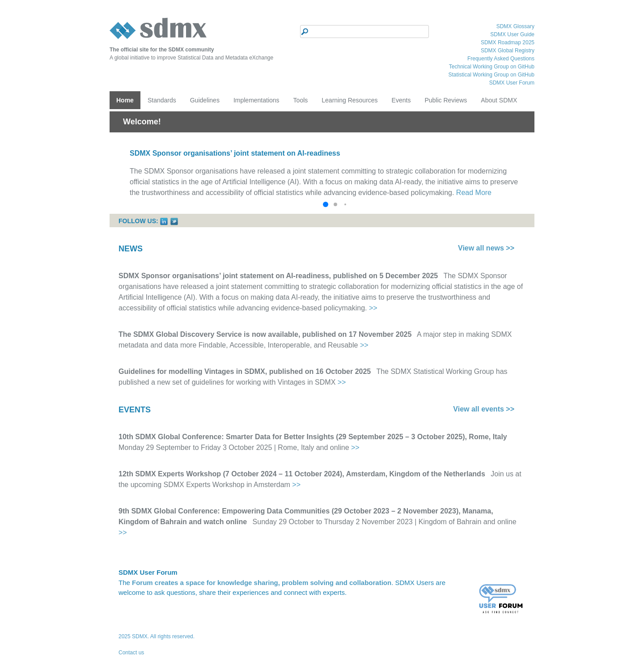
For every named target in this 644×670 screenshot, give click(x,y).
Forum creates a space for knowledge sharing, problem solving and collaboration (262, 583)
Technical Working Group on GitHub (492, 67)
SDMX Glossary (515, 26)
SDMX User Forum (512, 83)
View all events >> (484, 409)
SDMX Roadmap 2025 (508, 42)
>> (373, 308)
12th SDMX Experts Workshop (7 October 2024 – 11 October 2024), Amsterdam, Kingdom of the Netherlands (302, 474)
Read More (474, 193)
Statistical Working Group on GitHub (491, 75)
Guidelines (205, 100)
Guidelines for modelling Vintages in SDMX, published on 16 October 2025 (245, 371)
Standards (162, 100)
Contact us (131, 653)
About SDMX (499, 100)
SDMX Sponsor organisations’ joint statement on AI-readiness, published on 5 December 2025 (278, 276)
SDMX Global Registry (508, 51)
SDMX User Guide (512, 34)
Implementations (256, 100)
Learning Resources (350, 100)
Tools (301, 100)
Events (401, 100)
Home (125, 100)
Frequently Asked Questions (501, 59)
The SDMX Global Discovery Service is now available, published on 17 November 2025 (265, 334)
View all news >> (486, 248)
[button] (326, 204)
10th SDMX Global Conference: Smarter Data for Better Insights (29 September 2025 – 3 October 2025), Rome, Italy (313, 437)
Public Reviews (446, 100)
